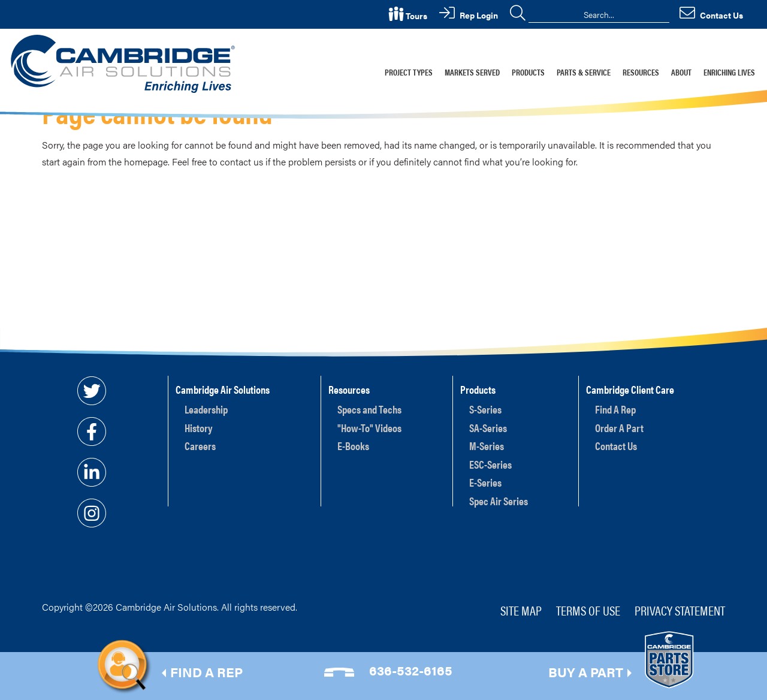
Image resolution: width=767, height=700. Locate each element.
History (199, 428)
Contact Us (616, 446)
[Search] (599, 14)
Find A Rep (615, 409)
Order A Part (619, 428)
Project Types (409, 72)
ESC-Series (490, 464)
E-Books (353, 446)
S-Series (485, 409)
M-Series (487, 446)
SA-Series (488, 428)
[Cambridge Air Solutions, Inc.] (125, 63)
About (681, 72)
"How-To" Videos (369, 428)
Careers (200, 446)
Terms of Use (588, 610)
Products (528, 72)
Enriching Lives (729, 72)
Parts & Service (584, 72)
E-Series (485, 482)
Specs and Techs (369, 409)
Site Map (521, 610)
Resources (641, 72)
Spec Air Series (499, 501)
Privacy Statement (680, 610)
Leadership (206, 409)
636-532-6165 (411, 670)
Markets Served (472, 72)
